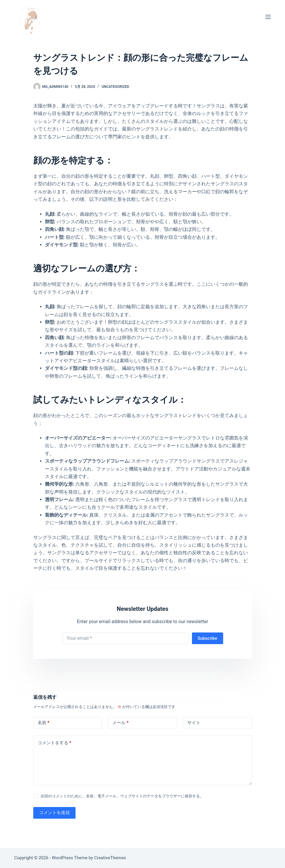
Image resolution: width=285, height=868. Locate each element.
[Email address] (126, 638)
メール (120, 723)
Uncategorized (115, 87)
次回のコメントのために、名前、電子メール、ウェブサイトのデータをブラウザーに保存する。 (122, 796)
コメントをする (55, 743)
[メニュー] (268, 17)
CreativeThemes (110, 858)
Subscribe (208, 638)
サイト (194, 723)
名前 (44, 723)
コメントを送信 (54, 813)
